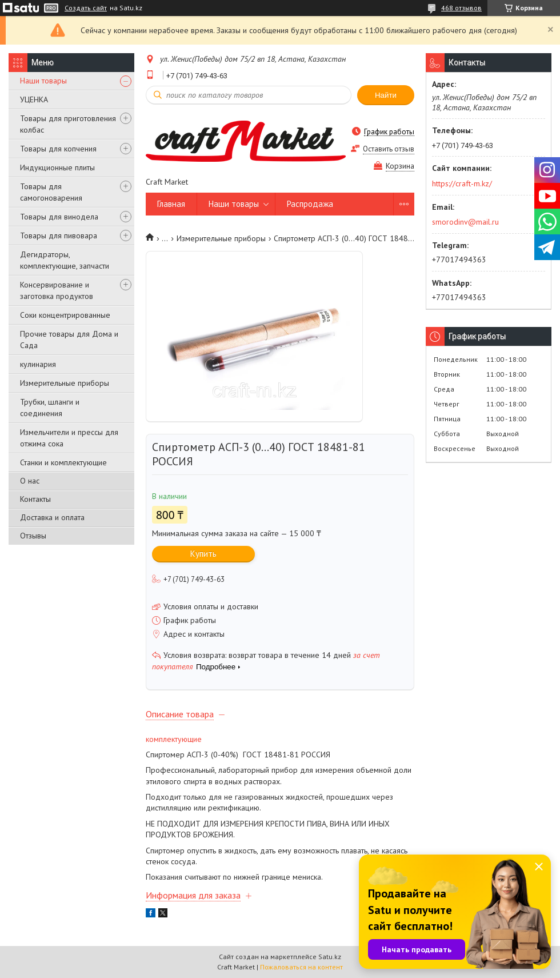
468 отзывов (461, 8)
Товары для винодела (59, 217)
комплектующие (174, 739)
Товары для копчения (58, 149)
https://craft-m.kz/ (462, 183)
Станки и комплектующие (63, 462)
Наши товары (43, 81)
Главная (171, 204)
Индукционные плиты (57, 167)
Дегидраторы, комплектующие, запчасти (65, 260)
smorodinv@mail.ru (465, 222)
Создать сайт (86, 8)
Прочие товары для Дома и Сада (69, 340)
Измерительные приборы (65, 383)
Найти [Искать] (386, 95)
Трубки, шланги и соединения (50, 408)
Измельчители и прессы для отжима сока (69, 438)
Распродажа (310, 204)
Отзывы (33, 536)
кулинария (38, 364)
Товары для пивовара (59, 235)
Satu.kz (330, 957)
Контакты (35, 499)
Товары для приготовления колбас (68, 124)
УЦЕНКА (34, 99)
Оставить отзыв (389, 149)
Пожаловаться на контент (301, 967)
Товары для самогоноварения (51, 192)
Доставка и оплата (52, 517)
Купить (203, 554)
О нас (30, 481)
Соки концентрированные (65, 315)
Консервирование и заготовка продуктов (57, 290)
